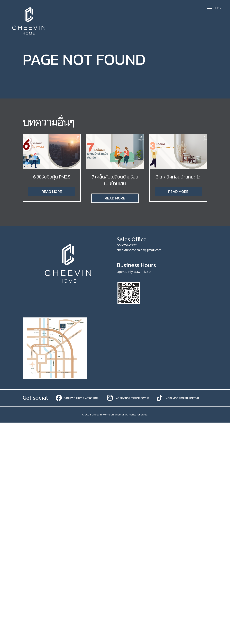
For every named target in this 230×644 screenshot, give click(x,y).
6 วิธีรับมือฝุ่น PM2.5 (52, 177)
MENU (219, 8)
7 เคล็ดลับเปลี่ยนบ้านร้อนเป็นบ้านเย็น (115, 180)
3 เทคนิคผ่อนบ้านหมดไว (178, 177)
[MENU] (209, 8)
